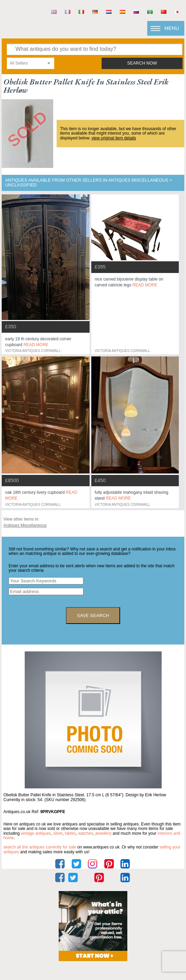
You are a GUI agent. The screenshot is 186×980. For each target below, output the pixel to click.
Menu (172, 28)
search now (142, 63)
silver (58, 833)
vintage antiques (36, 833)
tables (70, 833)
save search (93, 616)
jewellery (103, 833)
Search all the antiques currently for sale (40, 847)
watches (86, 833)
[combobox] (31, 63)
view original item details (114, 138)
